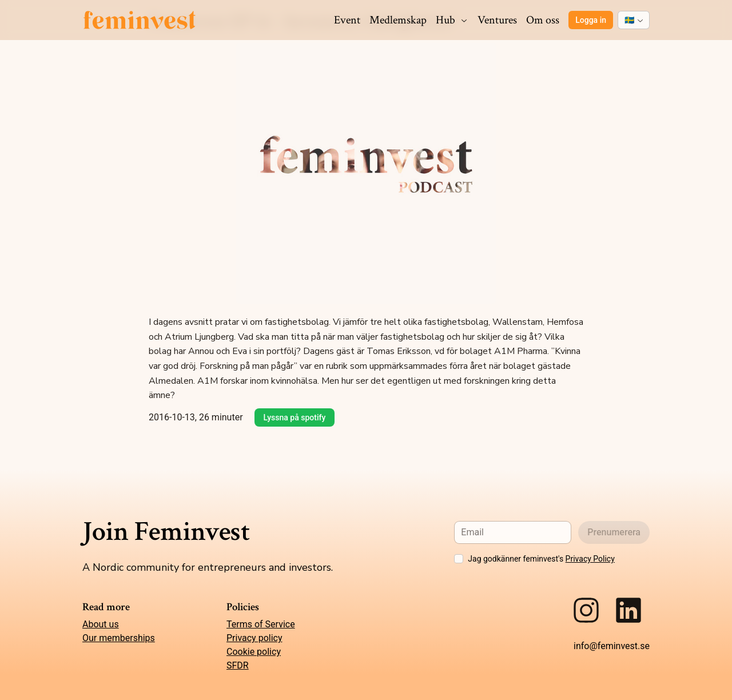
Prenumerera (614, 532)
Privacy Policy (590, 559)
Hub (452, 20)
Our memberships (119, 638)
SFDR (238, 665)
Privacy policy (254, 638)
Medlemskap (398, 20)
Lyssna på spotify (295, 417)
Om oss (543, 20)
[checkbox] (459, 559)
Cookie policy (254, 652)
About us (101, 624)
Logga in (591, 20)
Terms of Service (261, 624)
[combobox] (634, 20)
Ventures (497, 20)
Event (347, 20)
